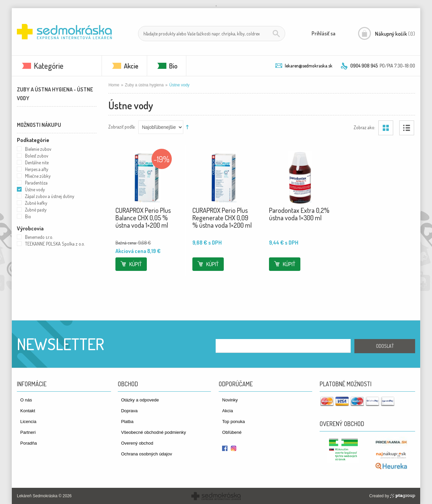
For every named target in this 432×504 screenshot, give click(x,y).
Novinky (230, 400)
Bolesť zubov (37, 156)
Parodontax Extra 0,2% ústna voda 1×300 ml (299, 214)
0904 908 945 (364, 66)
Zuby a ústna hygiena (144, 85)
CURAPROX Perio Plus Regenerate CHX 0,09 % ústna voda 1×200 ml (222, 218)
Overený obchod (137, 443)
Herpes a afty (37, 169)
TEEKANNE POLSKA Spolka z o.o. (55, 244)
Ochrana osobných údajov (147, 454)
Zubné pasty (36, 210)
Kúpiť (136, 264)
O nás (26, 400)
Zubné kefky (36, 203)
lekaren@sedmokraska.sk (309, 66)
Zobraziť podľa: (122, 126)
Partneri (28, 432)
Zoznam (407, 128)
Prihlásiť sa (323, 33)
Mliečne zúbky (38, 176)
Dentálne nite (37, 162)
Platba (127, 422)
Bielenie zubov (38, 149)
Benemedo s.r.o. (39, 237)
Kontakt (28, 411)
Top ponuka (233, 422)
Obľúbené (232, 432)
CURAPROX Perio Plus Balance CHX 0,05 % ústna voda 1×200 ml (143, 218)
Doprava (129, 411)
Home (114, 85)
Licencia (28, 422)
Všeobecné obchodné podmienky (154, 432)
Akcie (131, 66)
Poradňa (29, 443)
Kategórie (49, 66)
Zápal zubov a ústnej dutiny (50, 196)
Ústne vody (35, 189)
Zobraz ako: (364, 127)
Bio (173, 66)
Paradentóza (36, 183)
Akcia (227, 411)
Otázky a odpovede (140, 400)
